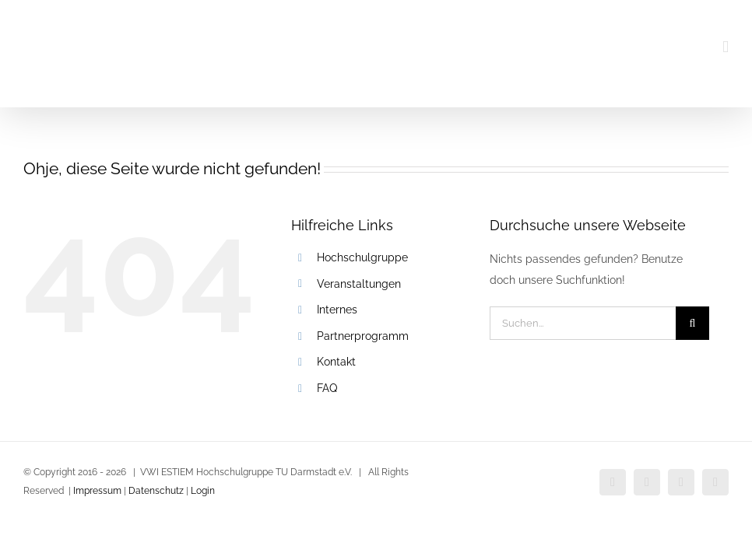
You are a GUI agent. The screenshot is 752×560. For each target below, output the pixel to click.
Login (203, 491)
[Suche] (692, 323)
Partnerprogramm (363, 336)
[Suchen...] (583, 323)
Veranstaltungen (359, 284)
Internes (337, 310)
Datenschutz (155, 491)
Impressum (97, 491)
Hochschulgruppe (362, 257)
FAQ (327, 388)
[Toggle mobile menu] (726, 47)
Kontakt (336, 362)
